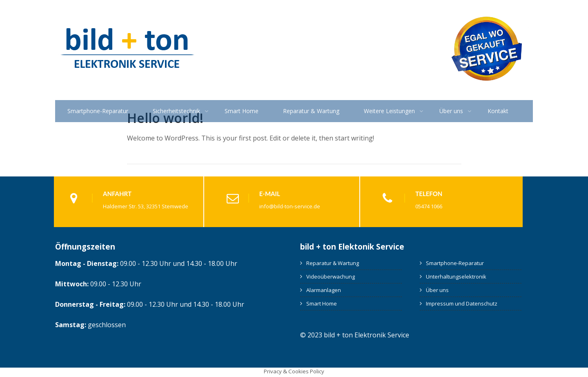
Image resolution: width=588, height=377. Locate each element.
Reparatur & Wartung (311, 111)
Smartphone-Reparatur (98, 111)
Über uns (451, 111)
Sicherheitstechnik (176, 111)
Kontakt (498, 111)
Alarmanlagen (324, 290)
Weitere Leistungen (389, 111)
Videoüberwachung (331, 277)
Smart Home (242, 111)
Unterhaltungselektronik (456, 277)
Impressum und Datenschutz (462, 303)
